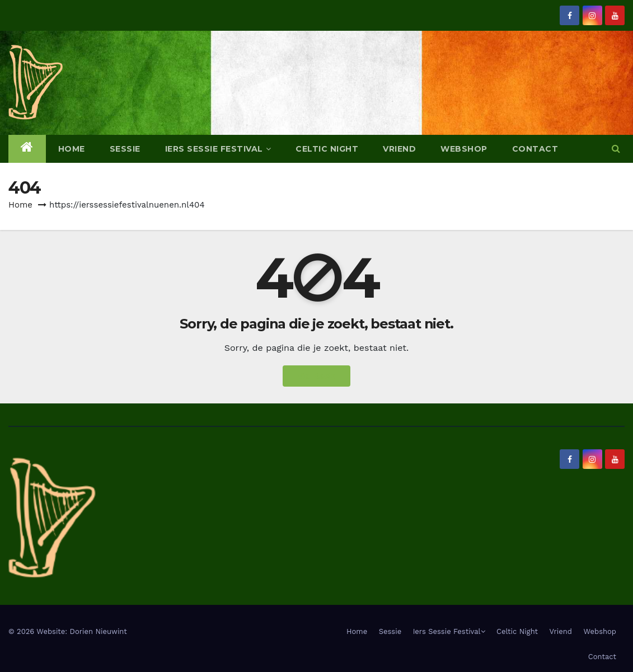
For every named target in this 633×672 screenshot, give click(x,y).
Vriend (399, 149)
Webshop (464, 149)
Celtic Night (327, 149)
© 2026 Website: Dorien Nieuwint (68, 631)
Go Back (316, 376)
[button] (616, 149)
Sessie (125, 149)
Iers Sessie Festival (218, 149)
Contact (535, 149)
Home (72, 149)
